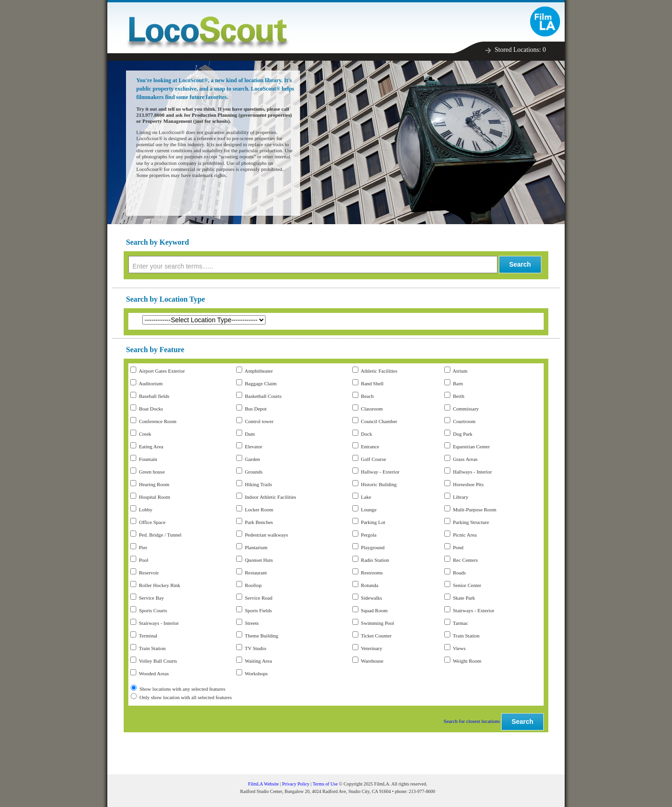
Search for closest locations (472, 721)
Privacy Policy (296, 784)
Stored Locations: (520, 50)
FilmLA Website (264, 784)
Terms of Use (325, 784)
